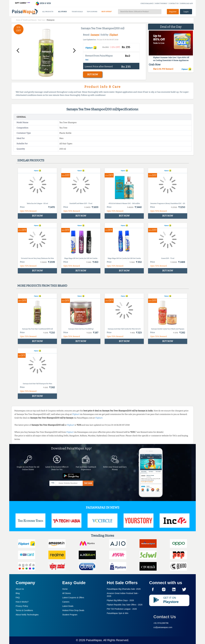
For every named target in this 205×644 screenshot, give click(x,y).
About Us (20, 589)
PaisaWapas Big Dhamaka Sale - (124, 589)
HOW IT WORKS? (161, 3)
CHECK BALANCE (147, 3)
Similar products (31, 160)
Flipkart (114, 35)
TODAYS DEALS (77, 12)
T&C (87, 60)
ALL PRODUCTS (48, 12)
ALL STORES (62, 12)
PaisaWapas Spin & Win (118, 613)
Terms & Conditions (24, 610)
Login (186, 12)
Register (173, 12)
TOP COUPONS (92, 12)
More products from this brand (42, 286)
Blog (18, 593)
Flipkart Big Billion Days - (120, 600)
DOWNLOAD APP (187, 3)
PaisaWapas (94, 640)
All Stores (67, 593)
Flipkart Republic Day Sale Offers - (125, 605)
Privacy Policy (22, 606)
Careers (66, 602)
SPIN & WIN (43, 3)
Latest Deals (68, 606)
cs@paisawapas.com (163, 627)
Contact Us (165, 617)
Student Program (70, 615)
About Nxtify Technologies (27, 615)
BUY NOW (93, 74)
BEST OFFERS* (107, 12)
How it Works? (22, 602)
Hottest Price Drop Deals (73, 610)
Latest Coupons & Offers (73, 598)
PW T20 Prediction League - (122, 609)
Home (65, 589)
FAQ (18, 598)
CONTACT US (174, 3)
